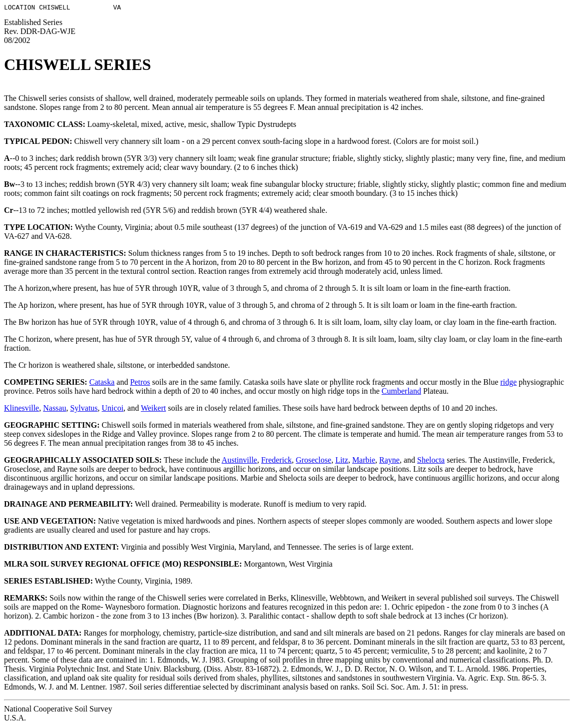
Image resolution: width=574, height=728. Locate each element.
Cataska (102, 383)
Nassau (54, 409)
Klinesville (21, 409)
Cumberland (401, 392)
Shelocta (431, 461)
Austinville (240, 461)
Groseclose (313, 461)
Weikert (153, 409)
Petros (140, 383)
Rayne (389, 461)
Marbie (364, 461)
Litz (342, 461)
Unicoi (113, 409)
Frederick (277, 461)
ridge (508, 383)
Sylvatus (84, 409)
